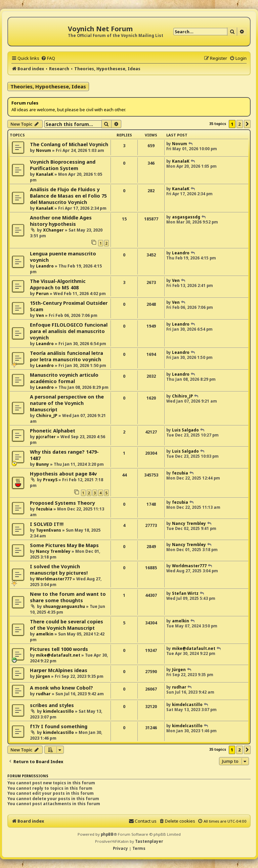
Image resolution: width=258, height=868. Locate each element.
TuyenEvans (49, 530)
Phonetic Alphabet (53, 431)
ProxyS (50, 480)
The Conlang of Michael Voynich (69, 144)
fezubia (180, 473)
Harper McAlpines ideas (59, 670)
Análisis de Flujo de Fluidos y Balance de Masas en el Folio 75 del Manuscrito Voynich (68, 196)
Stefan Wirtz (185, 593)
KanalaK (45, 174)
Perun (42, 294)
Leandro (45, 266)
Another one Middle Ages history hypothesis (61, 221)
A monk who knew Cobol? (61, 688)
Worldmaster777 (54, 579)
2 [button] (240, 124)
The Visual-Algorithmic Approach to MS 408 (58, 284)
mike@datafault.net (58, 655)
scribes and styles (52, 705)
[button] (247, 124)
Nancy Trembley (189, 523)
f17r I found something (59, 726)
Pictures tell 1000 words (59, 649)
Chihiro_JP (47, 416)
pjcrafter (46, 437)
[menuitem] (48, 58)
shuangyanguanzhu (64, 606)
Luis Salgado (185, 430)
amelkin (45, 634)
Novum (44, 150)
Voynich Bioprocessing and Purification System (63, 165)
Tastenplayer (149, 841)
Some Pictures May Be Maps (64, 545)
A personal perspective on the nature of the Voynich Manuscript (67, 403)
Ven (176, 280)
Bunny (42, 464)
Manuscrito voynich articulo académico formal (64, 378)
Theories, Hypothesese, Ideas (48, 86)
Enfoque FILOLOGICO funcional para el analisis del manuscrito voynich (69, 331)
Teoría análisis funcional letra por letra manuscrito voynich (67, 356)
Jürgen (43, 676)
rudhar (43, 694)
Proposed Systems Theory (62, 503)
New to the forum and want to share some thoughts (68, 597)
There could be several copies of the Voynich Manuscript (67, 625)
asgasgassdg (186, 217)
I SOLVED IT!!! (47, 524)
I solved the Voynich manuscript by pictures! (59, 570)
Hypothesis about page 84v (63, 474)
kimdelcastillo (58, 711)
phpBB (107, 834)
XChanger (53, 230)
